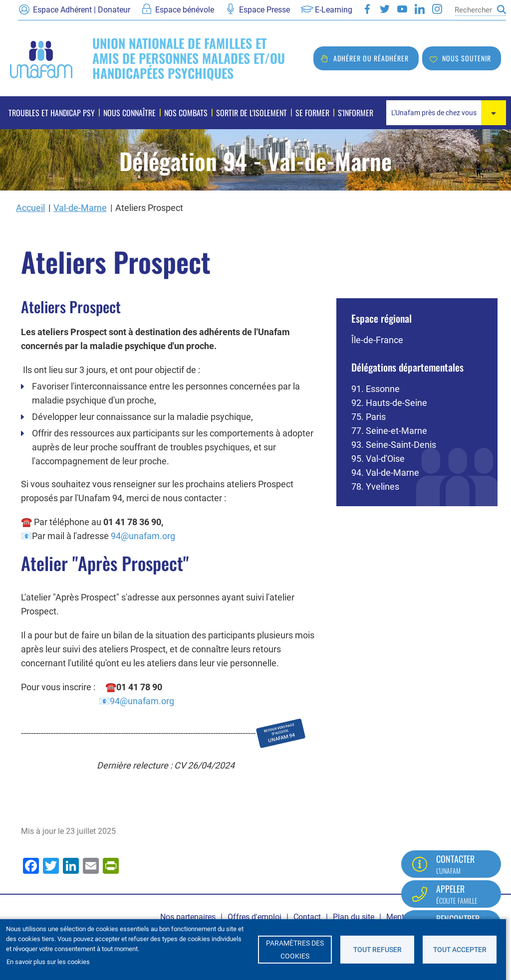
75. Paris (369, 417)
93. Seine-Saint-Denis (394, 445)
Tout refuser (378, 950)
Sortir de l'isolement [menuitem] (252, 113)
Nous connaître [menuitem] (129, 113)
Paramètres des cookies (295, 950)
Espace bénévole (185, 10)
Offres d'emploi (255, 917)
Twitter (385, 9)
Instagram (437, 9)
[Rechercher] (473, 10)
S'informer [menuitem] (356, 113)
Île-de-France (377, 340)
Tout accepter (460, 950)
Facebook (367, 9)
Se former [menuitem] (312, 113)
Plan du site (354, 917)
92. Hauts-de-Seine (389, 403)
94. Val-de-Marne (385, 473)
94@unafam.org (143, 536)
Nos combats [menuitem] (186, 113)
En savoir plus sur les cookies (48, 962)
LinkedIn (420, 9)
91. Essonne (376, 389)
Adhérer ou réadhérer (371, 58)
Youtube (402, 9)
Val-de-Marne (80, 208)
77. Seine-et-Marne (389, 431)
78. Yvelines (375, 487)
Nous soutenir (467, 58)
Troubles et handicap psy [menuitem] (52, 113)
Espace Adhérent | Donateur (82, 10)
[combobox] (446, 113)
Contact (307, 917)
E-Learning (334, 10)
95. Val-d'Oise (378, 459)
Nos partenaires (188, 917)
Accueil (30, 208)
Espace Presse (264, 10)
